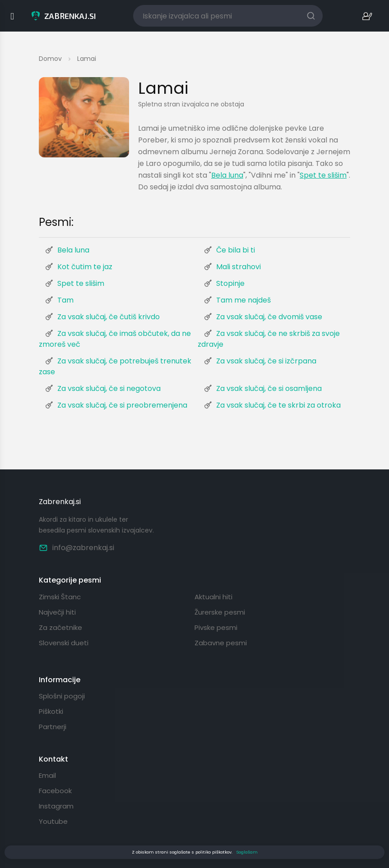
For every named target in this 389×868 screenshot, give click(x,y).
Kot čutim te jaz (85, 267)
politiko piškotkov (213, 852)
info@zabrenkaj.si (76, 548)
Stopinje (230, 283)
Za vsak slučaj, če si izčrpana (266, 361)
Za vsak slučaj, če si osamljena (269, 388)
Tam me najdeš (243, 300)
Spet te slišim (323, 175)
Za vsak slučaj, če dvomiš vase (269, 317)
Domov (50, 59)
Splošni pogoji (62, 696)
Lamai (87, 59)
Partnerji (53, 727)
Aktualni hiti (213, 597)
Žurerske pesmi (220, 612)
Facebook (55, 791)
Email (47, 775)
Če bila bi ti (236, 250)
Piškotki (51, 711)
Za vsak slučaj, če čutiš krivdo (109, 317)
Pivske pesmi (216, 627)
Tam (65, 300)
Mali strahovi (238, 267)
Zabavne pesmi (221, 643)
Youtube (53, 821)
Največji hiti (57, 612)
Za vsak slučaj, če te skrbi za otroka (278, 405)
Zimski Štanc (60, 597)
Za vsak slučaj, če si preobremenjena (122, 405)
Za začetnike (60, 627)
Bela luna (227, 175)
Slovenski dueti (64, 643)
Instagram (56, 806)
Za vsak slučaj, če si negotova (109, 388)
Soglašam (247, 852)
